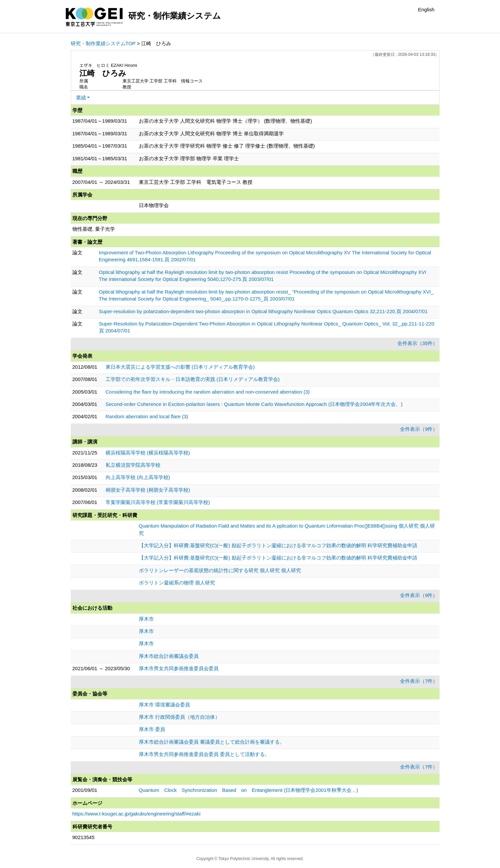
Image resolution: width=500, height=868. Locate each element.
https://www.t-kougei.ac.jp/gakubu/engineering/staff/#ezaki (137, 814)
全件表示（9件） (419, 429)
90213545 (84, 837)
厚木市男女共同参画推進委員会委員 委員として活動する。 (204, 754)
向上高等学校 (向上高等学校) (138, 477)
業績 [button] (81, 98)
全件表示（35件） (418, 343)
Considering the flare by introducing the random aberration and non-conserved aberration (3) (208, 392)
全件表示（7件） (419, 681)
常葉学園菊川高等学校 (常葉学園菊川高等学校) (158, 502)
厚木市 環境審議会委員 (164, 705)
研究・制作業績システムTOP (103, 43)
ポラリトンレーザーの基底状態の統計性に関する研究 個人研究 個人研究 (220, 570)
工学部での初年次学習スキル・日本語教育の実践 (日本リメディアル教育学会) (193, 379)
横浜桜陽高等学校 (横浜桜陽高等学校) (148, 453)
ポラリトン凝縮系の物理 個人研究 (177, 583)
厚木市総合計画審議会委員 (169, 656)
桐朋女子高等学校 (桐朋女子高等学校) (148, 490)
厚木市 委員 (152, 729)
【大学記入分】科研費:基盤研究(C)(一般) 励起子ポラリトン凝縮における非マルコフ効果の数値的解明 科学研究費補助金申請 (278, 545)
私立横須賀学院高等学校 (133, 465)
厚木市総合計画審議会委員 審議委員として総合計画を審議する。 (212, 742)
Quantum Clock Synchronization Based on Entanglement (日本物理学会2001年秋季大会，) (249, 790)
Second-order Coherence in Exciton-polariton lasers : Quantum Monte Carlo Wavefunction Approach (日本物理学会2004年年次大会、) (254, 404)
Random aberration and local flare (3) (147, 416)
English (426, 9)
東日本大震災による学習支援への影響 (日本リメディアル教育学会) (180, 367)
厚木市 (146, 619)
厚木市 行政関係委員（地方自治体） (179, 717)
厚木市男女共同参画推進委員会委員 (179, 668)
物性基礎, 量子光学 (94, 229)
